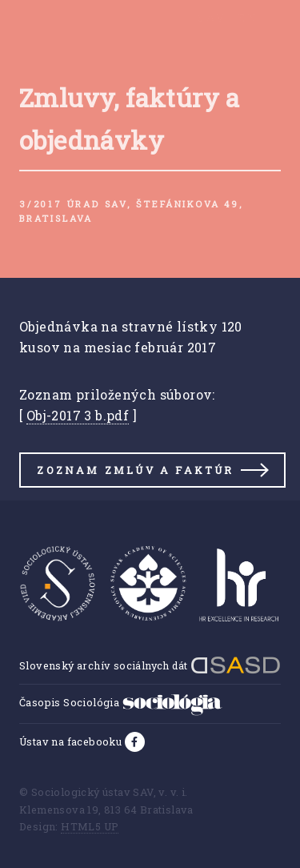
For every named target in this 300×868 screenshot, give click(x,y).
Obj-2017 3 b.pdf (78, 415)
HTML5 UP (90, 826)
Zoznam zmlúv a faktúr (135, 470)
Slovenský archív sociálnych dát (150, 665)
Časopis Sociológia (121, 702)
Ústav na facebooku (72, 741)
